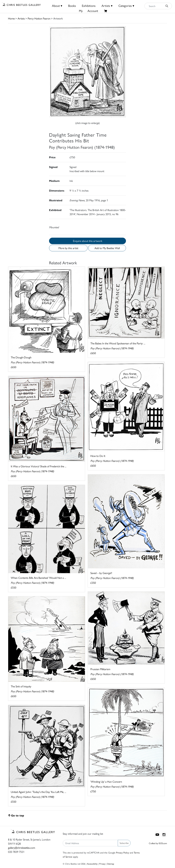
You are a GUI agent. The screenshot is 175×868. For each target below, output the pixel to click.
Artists (21, 18)
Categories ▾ (126, 6)
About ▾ (57, 6)
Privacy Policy (123, 852)
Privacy (102, 864)
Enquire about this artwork (88, 241)
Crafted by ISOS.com (158, 843)
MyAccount (89, 11)
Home (11, 18)
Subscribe (124, 843)
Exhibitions (89, 6)
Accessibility (92, 864)
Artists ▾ (107, 6)
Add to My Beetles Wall (107, 248)
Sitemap (111, 864)
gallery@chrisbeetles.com (22, 848)
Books (72, 6)
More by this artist (68, 248)
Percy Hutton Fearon (39, 18)
